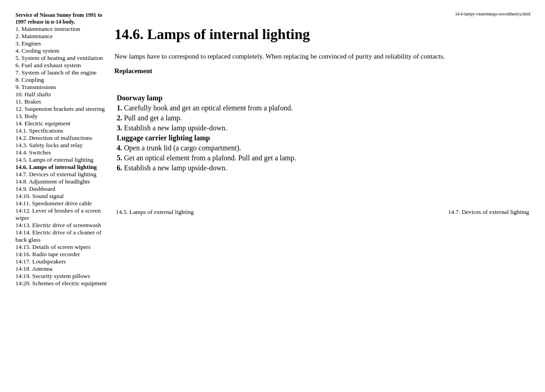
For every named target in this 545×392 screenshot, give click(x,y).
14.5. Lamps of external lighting (54, 160)
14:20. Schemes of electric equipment (61, 283)
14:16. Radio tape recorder (48, 254)
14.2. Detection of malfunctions (54, 138)
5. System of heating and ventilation (59, 58)
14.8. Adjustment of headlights (53, 181)
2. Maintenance (34, 36)
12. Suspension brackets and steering (60, 109)
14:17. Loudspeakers (41, 261)
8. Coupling (30, 80)
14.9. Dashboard (35, 189)
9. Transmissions (36, 87)
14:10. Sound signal (40, 196)
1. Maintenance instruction (48, 29)
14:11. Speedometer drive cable (54, 203)
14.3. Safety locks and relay (49, 145)
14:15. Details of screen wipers (53, 247)
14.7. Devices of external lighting (56, 174)
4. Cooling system (37, 51)
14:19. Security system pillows (53, 276)
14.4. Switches (33, 152)
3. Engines (28, 43)
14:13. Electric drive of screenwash (58, 225)
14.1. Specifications (40, 131)
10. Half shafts (33, 94)
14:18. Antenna (34, 269)
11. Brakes (28, 102)
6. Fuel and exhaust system (48, 65)
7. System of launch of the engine (56, 72)
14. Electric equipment (43, 123)
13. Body (27, 116)
